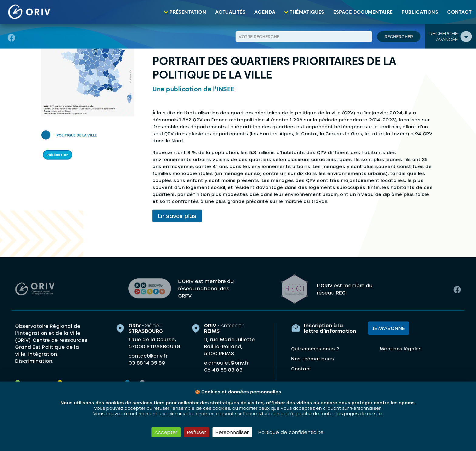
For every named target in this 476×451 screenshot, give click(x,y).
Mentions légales (401, 347)
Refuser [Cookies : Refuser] (197, 432)
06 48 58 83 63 (223, 368)
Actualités (230, 12)
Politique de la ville (77, 136)
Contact (459, 12)
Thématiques (307, 12)
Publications (420, 12)
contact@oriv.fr (148, 354)
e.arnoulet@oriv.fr (226, 361)
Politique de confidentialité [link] (291, 432)
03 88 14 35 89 (147, 361)
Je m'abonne (389, 326)
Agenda (265, 12)
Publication (58, 155)
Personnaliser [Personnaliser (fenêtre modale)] (232, 432)
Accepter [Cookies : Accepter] (166, 432)
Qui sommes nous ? (315, 347)
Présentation (188, 12)
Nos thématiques (313, 357)
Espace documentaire (363, 12)
